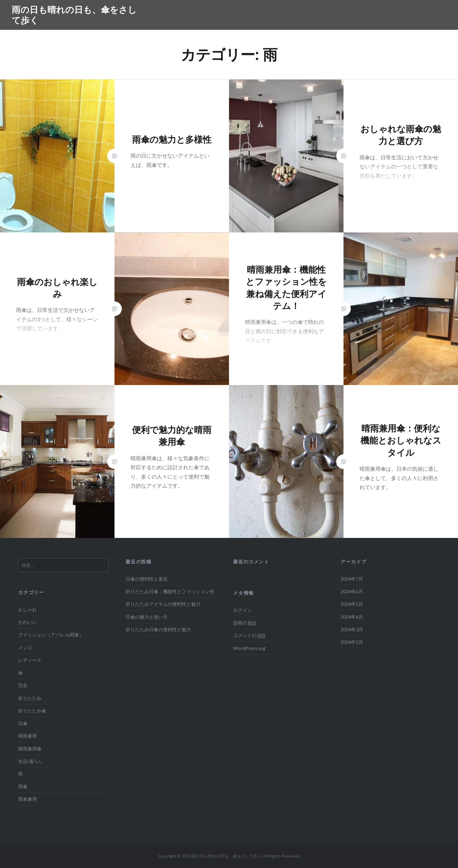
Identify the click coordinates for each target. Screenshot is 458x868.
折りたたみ (30, 698)
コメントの (249, 635)
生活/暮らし (31, 761)
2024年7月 (352, 579)
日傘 (23, 723)
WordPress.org (249, 648)
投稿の (245, 623)
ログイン (242, 610)
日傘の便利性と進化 (147, 579)
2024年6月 (352, 591)
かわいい (27, 622)
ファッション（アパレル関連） (51, 635)
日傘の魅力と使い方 (147, 617)
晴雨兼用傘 (30, 749)
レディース (30, 660)
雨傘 (23, 786)
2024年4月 (352, 617)
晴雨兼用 (27, 736)
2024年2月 (352, 642)
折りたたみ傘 (32, 711)
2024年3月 (352, 629)
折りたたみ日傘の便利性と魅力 (158, 629)
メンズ (25, 647)
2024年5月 (352, 604)
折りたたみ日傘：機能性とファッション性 (170, 591)
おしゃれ (27, 609)
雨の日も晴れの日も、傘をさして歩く (74, 15)
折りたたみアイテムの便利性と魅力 (163, 604)
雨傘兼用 (27, 799)
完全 (23, 685)
